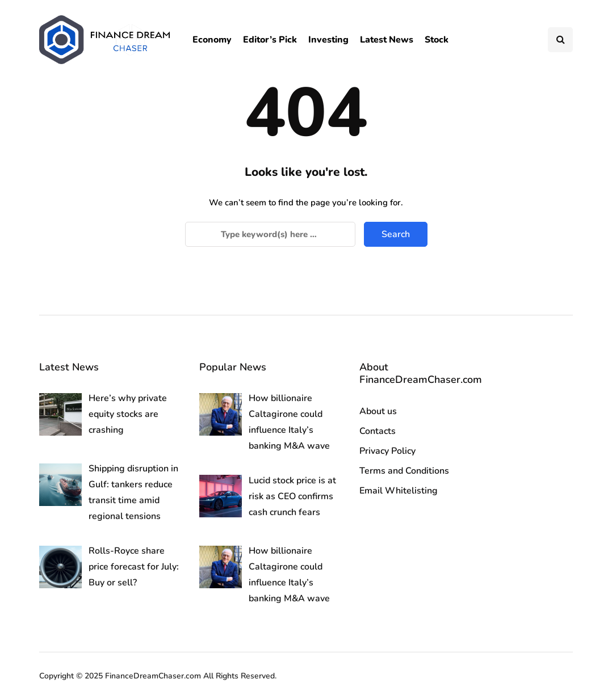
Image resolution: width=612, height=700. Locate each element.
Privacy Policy (387, 451)
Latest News (387, 40)
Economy (212, 40)
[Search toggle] (560, 40)
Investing (328, 40)
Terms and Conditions (404, 471)
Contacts (378, 431)
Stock (437, 40)
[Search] (270, 234)
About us (378, 411)
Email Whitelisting (399, 491)
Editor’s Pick (270, 40)
